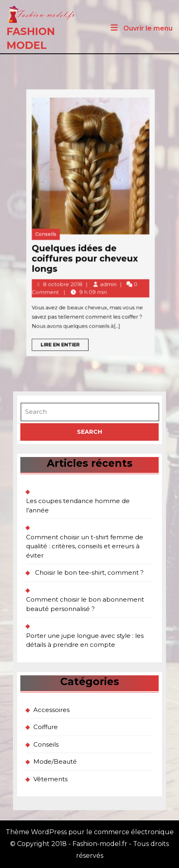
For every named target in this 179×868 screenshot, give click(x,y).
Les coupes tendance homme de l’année (78, 505)
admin (66, 252)
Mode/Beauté (55, 761)
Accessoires (51, 710)
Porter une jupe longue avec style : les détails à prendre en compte (85, 640)
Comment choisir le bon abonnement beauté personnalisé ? (85, 604)
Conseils (37, 228)
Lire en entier (46, 281)
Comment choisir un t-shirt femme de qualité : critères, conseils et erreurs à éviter (85, 546)
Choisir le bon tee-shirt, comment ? (89, 572)
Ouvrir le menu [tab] (141, 29)
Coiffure (46, 727)
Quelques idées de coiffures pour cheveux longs (55, 240)
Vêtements (50, 779)
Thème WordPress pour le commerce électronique (90, 832)
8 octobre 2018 (45, 252)
